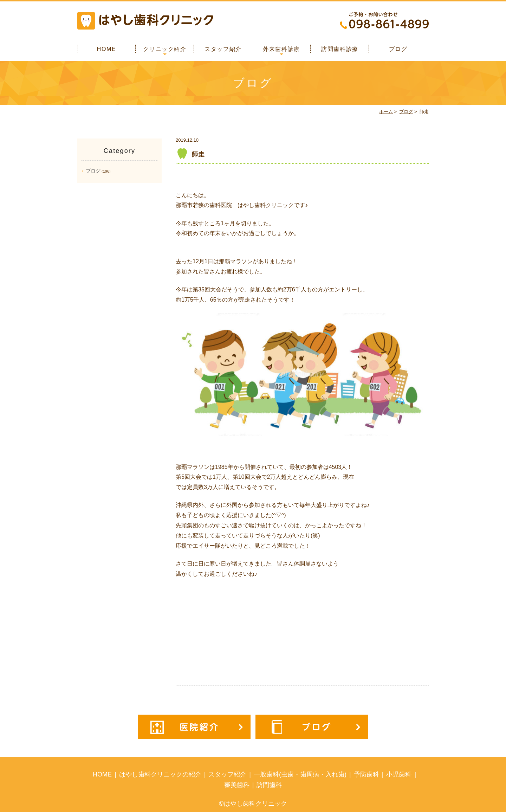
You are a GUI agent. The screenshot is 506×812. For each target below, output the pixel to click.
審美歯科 (237, 785)
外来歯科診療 (281, 49)
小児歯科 (399, 774)
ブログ (398, 49)
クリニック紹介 (165, 49)
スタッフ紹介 (223, 49)
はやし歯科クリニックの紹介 (160, 774)
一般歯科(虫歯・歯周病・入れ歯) (300, 774)
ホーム (386, 112)
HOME (106, 49)
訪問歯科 (269, 785)
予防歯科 (366, 774)
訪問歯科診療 (340, 49)
